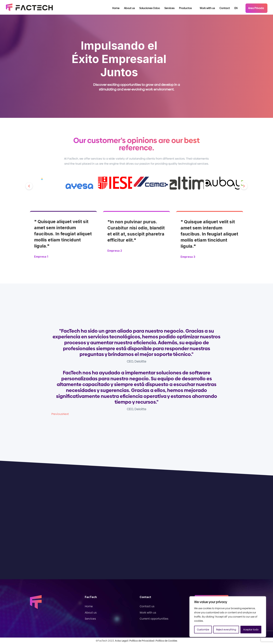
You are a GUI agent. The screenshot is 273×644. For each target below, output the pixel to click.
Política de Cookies (166, 641)
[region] (228, 617)
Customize (203, 630)
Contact (225, 8)
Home (116, 8)
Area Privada (256, 8)
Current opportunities (154, 619)
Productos (185, 8)
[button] (29, 186)
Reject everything (226, 630)
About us (129, 8)
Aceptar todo (251, 630)
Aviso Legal (121, 641)
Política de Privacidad (142, 641)
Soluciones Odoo (150, 8)
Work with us (207, 8)
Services (169, 8)
